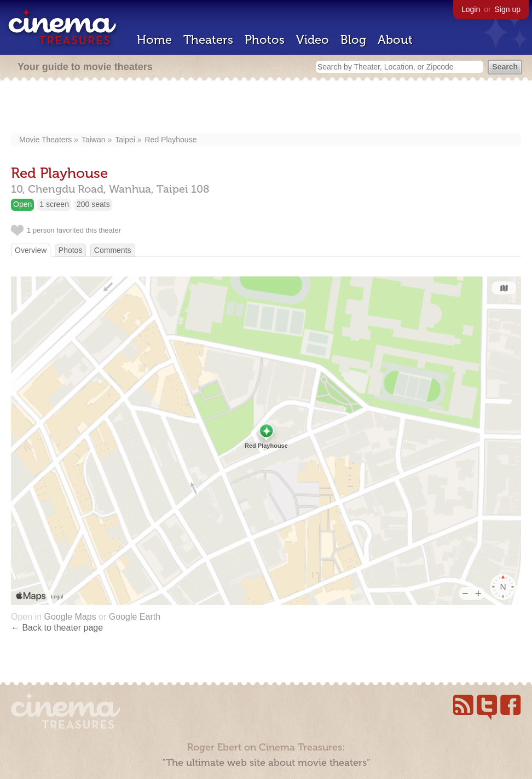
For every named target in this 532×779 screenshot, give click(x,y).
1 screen (54, 204)
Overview (31, 250)
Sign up (508, 9)
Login (471, 9)
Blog (353, 40)
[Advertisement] (266, 108)
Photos (265, 40)
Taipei (125, 140)
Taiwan (94, 140)
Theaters (208, 40)
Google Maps (70, 617)
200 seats (93, 204)
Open (22, 204)
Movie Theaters (45, 140)
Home (154, 40)
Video (313, 40)
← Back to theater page (57, 628)
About (395, 40)
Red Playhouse (170, 140)
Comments (113, 250)
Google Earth (135, 617)
